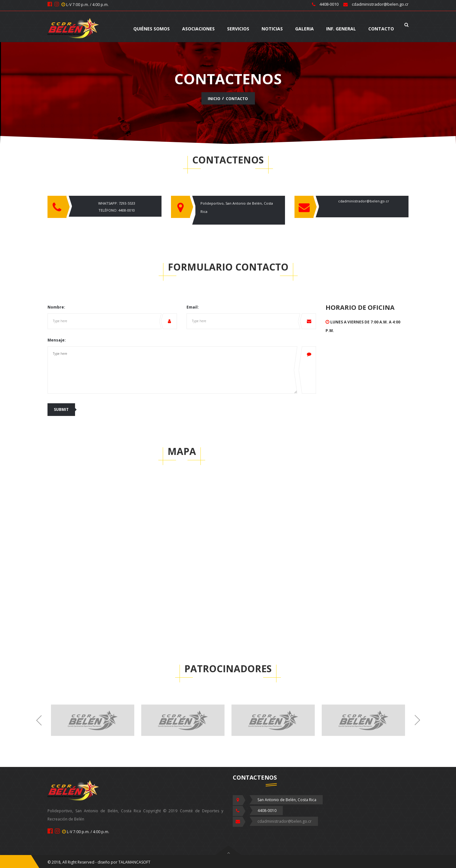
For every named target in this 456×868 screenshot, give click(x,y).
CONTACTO (381, 29)
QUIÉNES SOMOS (152, 29)
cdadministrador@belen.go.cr (364, 201)
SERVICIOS (238, 29)
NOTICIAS (272, 29)
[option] (93, 721)
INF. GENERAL (341, 29)
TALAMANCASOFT (134, 862)
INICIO (214, 99)
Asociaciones (198, 29)
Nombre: (56, 307)
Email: (193, 307)
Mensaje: (57, 340)
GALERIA (304, 29)
